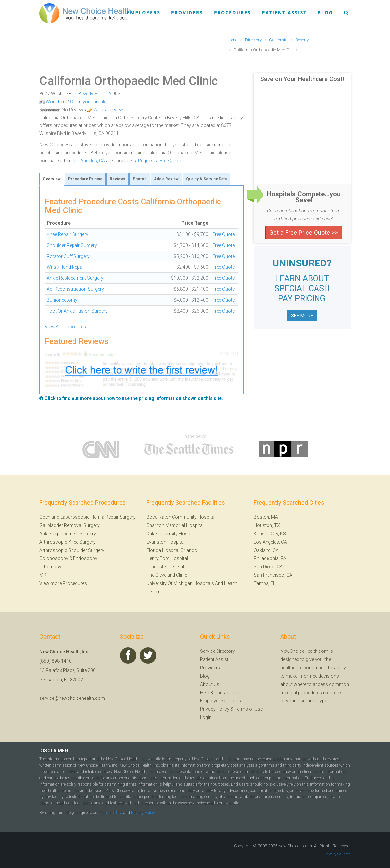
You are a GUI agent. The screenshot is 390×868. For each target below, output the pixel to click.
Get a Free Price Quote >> (304, 233)
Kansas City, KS (270, 534)
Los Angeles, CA (88, 161)
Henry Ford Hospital (167, 558)
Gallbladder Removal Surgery (70, 525)
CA (108, 94)
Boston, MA (266, 517)
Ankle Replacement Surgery (75, 278)
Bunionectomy (62, 300)
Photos (140, 179)
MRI (43, 575)
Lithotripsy (50, 567)
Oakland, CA (266, 550)
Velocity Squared (338, 854)
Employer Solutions (220, 701)
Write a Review (105, 110)
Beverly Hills (91, 94)
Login (206, 717)
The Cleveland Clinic (167, 575)
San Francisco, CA (273, 575)
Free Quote (223, 234)
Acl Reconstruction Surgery (75, 289)
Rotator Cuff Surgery (68, 256)
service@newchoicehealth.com (72, 698)
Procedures (232, 12)
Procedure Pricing (85, 179)
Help (205, 693)
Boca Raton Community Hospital (181, 517)
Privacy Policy (215, 709)
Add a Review (166, 179)
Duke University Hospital (171, 534)
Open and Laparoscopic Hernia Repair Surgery (88, 517)
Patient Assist (284, 12)
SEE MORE (302, 316)
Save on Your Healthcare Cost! (302, 79)
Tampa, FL (265, 583)
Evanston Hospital (166, 542)
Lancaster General (165, 567)
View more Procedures (63, 583)
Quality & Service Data (206, 179)
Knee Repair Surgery (68, 234)
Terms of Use (248, 709)
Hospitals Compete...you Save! (304, 197)
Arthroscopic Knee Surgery (68, 542)
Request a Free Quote (160, 161)
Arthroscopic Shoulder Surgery (72, 550)
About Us (210, 684)
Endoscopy (85, 558)
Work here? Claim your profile (73, 102)
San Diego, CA (268, 567)
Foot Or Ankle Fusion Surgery (77, 311)
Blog (325, 12)
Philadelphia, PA (270, 558)
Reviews (118, 179)
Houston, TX (267, 525)
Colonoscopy (54, 558)
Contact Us (226, 693)
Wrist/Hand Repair (66, 267)
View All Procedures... (67, 327)
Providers (187, 12)
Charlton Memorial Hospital (175, 525)
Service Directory (218, 651)
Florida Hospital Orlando (172, 550)
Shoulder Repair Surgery (72, 245)
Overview (52, 179)
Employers (144, 12)
